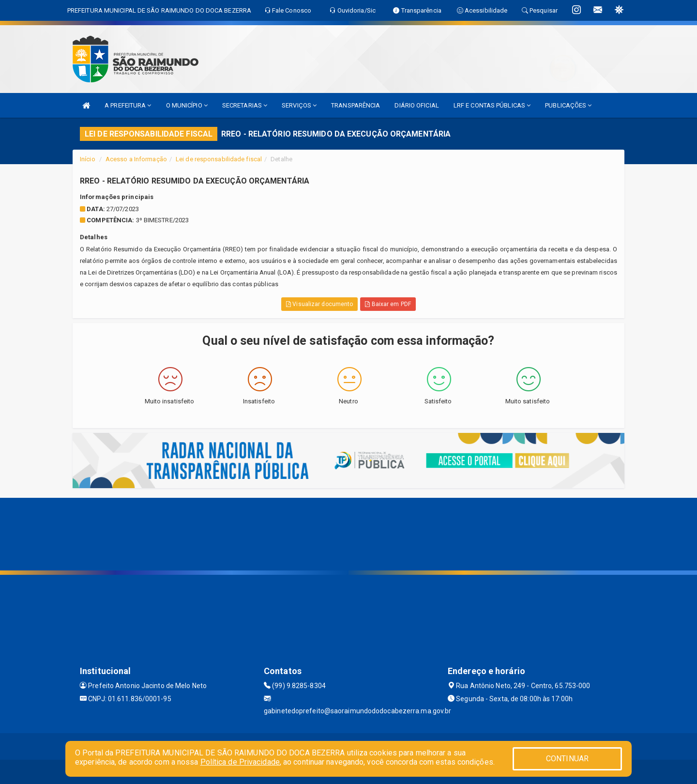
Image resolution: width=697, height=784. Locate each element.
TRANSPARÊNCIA (356, 105)
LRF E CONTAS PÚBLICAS (492, 105)
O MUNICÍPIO (187, 105)
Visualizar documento (319, 304)
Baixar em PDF (388, 304)
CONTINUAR (567, 759)
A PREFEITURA (128, 105)
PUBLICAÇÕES (568, 105)
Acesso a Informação (136, 159)
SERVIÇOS (299, 105)
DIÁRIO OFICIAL (417, 105)
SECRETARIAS (245, 105)
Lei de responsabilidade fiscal (219, 159)
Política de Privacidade (240, 762)
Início (88, 159)
